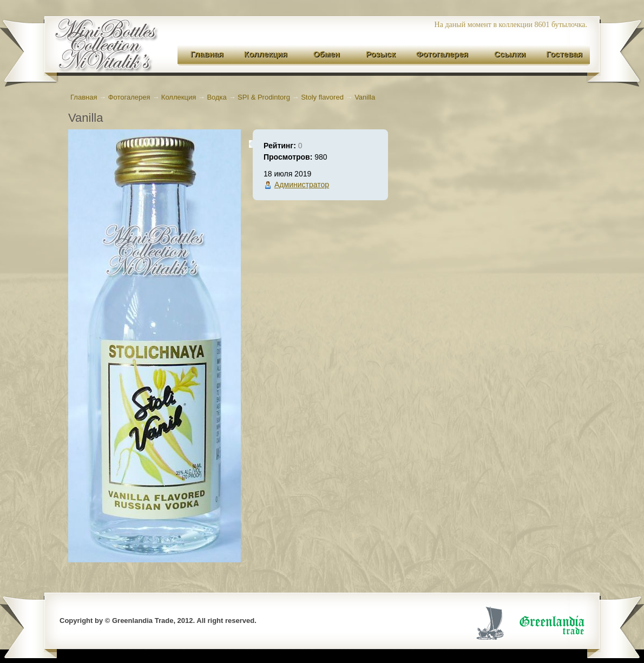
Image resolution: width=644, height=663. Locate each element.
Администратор (302, 185)
